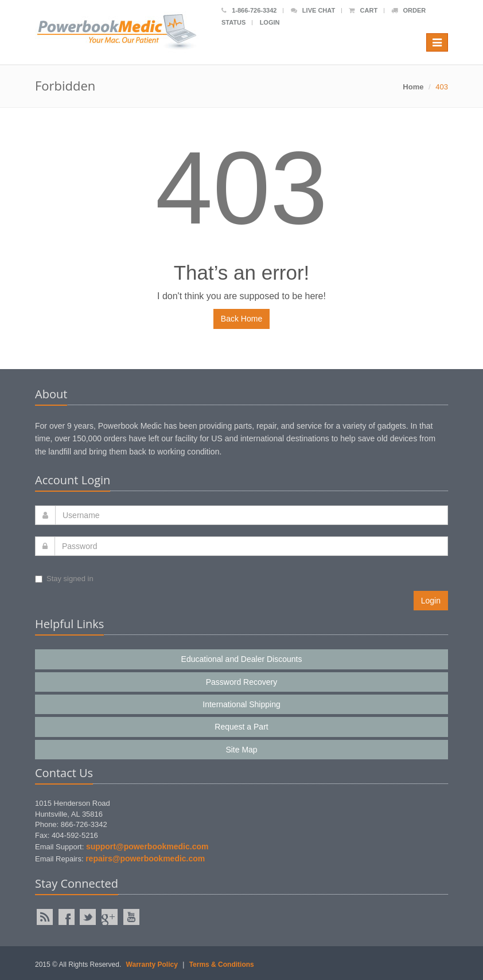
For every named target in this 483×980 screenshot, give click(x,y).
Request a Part (241, 727)
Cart (363, 10)
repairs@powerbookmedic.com (145, 859)
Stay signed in (64, 579)
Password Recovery (242, 682)
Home (413, 87)
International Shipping (241, 704)
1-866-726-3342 (249, 10)
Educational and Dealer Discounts (242, 659)
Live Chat (313, 10)
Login (270, 22)
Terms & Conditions (222, 965)
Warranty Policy (152, 965)
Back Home (241, 319)
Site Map (241, 750)
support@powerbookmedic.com (147, 846)
